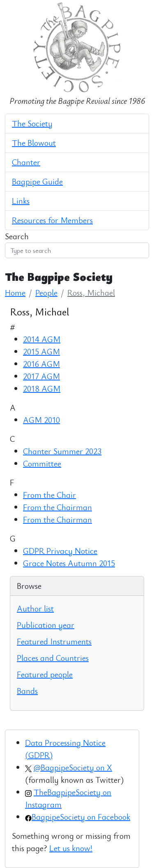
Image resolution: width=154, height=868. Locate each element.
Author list (35, 608)
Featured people (45, 674)
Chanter (26, 162)
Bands (27, 691)
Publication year (46, 625)
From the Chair (49, 495)
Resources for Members (52, 220)
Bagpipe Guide (37, 181)
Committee (42, 463)
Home (15, 293)
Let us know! (71, 848)
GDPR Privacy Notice (60, 551)
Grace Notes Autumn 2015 (69, 563)
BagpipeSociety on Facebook (81, 817)
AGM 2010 (41, 420)
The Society (32, 123)
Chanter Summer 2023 (62, 451)
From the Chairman (57, 507)
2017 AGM (41, 376)
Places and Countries (53, 658)
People (46, 293)
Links (21, 201)
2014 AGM (42, 339)
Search (17, 236)
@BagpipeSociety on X (73, 767)
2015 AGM (41, 351)
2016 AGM (41, 364)
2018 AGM (42, 388)
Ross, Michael (91, 293)
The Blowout (34, 143)
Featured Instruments (54, 641)
